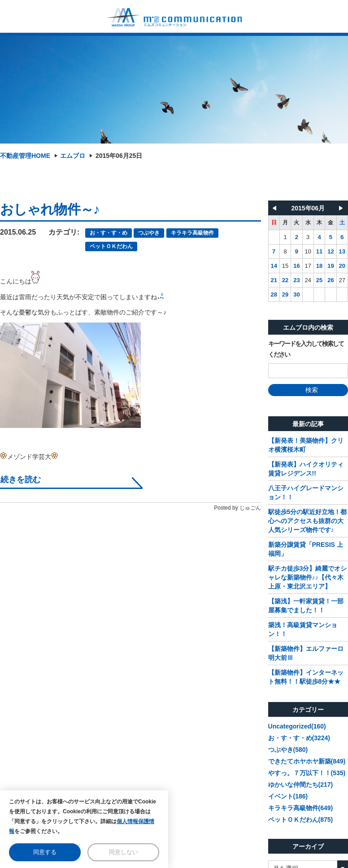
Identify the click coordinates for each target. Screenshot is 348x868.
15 (285, 266)
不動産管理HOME (25, 156)
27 (342, 280)
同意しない (124, 852)
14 (274, 266)
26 (331, 280)
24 (308, 280)
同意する (45, 852)
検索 (308, 390)
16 (296, 266)
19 (331, 266)
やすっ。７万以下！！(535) (307, 773)
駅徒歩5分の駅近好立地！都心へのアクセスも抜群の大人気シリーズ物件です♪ (308, 521)
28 (274, 294)
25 (319, 280)
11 (319, 251)
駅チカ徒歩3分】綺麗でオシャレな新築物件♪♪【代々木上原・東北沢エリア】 (308, 577)
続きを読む (21, 480)
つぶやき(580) (288, 750)
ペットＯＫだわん (111, 246)
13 (342, 251)
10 (308, 251)
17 (308, 266)
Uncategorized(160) (297, 726)
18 (319, 266)
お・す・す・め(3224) (299, 738)
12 (331, 251)
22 (285, 280)
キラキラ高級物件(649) (301, 808)
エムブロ (73, 156)
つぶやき (149, 233)
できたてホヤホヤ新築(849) (307, 761)
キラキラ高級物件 (192, 233)
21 (274, 280)
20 (342, 266)
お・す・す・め (109, 233)
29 (285, 294)
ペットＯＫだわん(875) (301, 820)
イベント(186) (288, 796)
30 (296, 294)
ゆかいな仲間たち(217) (301, 785)
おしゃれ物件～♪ (50, 209)
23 (296, 280)
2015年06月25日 (119, 156)
